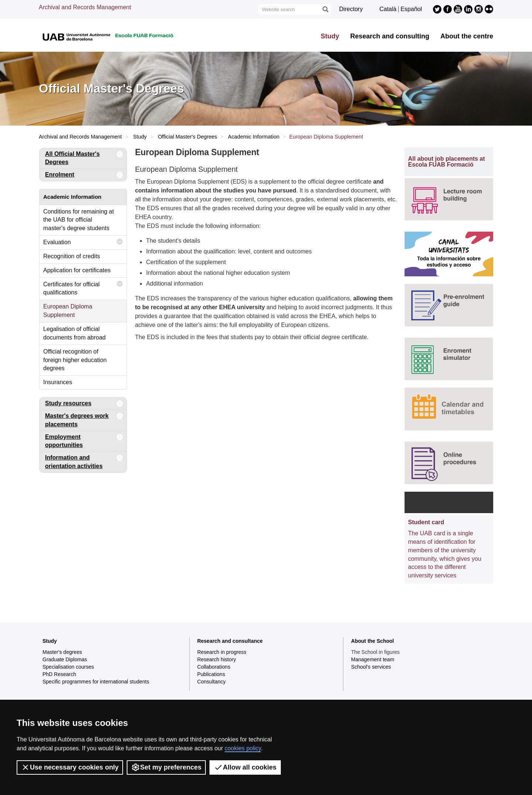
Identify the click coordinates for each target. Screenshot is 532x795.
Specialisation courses (68, 667)
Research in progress (222, 652)
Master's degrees (62, 652)
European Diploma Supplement (68, 311)
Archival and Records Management (85, 7)
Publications (211, 674)
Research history (217, 659)
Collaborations (214, 667)
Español (411, 9)
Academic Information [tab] (72, 197)
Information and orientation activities (84, 460)
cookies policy (243, 748)
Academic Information (254, 137)
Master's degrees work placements (84, 419)
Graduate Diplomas (65, 659)
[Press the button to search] (325, 9)
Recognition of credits (72, 256)
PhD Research (59, 674)
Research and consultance (230, 641)
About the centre (467, 36)
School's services (371, 667)
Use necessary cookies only (70, 767)
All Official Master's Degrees (84, 157)
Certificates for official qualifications (83, 287)
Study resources (84, 404)
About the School (372, 641)
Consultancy (212, 682)
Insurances (58, 382)
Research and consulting (390, 36)
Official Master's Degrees (187, 137)
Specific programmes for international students (96, 682)
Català (388, 9)
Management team (373, 659)
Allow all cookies (245, 767)
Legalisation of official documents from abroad (74, 333)
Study (330, 36)
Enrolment (84, 175)
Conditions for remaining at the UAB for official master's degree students (79, 220)
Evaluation (83, 242)
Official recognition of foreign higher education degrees (75, 360)
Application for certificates (77, 270)
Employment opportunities (84, 440)
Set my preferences (166, 767)
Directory (351, 9)
